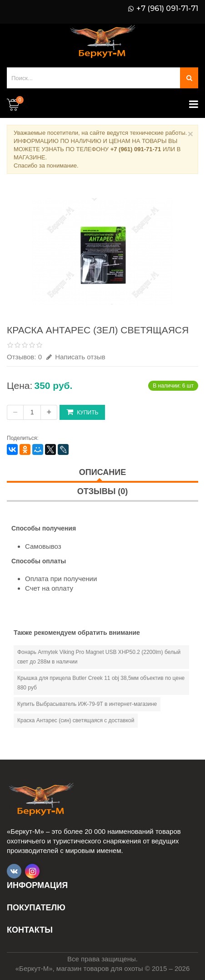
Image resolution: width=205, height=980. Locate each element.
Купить (82, 412)
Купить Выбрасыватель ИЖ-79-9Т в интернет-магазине (87, 704)
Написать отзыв (76, 357)
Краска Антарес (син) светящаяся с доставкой (76, 720)
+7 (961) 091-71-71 (167, 9)
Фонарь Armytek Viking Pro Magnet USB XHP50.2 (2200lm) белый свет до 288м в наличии (99, 657)
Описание (102, 472)
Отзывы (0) (103, 491)
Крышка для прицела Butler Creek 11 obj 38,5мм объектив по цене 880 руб (101, 683)
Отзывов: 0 (24, 357)
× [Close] (190, 134)
